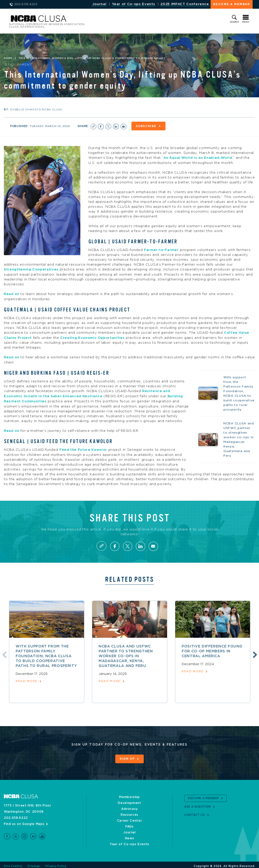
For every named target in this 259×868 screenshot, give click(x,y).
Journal (99, 4)
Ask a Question (198, 804)
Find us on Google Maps (24, 821)
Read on (12, 293)
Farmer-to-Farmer (161, 249)
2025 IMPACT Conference (185, 4)
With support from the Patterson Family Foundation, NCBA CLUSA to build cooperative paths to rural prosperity (46, 654)
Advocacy (129, 806)
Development (129, 800)
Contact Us (195, 812)
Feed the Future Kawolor (83, 447)
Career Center (129, 818)
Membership (129, 794)
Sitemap (34, 863)
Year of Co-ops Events (134, 4)
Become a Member (232, 4)
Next (254, 652)
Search (234, 22)
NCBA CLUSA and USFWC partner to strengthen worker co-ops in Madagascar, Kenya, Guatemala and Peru (126, 654)
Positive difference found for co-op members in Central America (212, 649)
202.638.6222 (16, 815)
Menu (246, 22)
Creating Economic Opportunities (92, 336)
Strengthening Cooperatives (31, 269)
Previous (3, 652)
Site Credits (13, 863)
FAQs (129, 824)
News (130, 835)
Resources (129, 812)
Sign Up (127, 756)
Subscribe (147, 126)
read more (27, 679)
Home (8, 58)
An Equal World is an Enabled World (198, 157)
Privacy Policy (56, 863)
